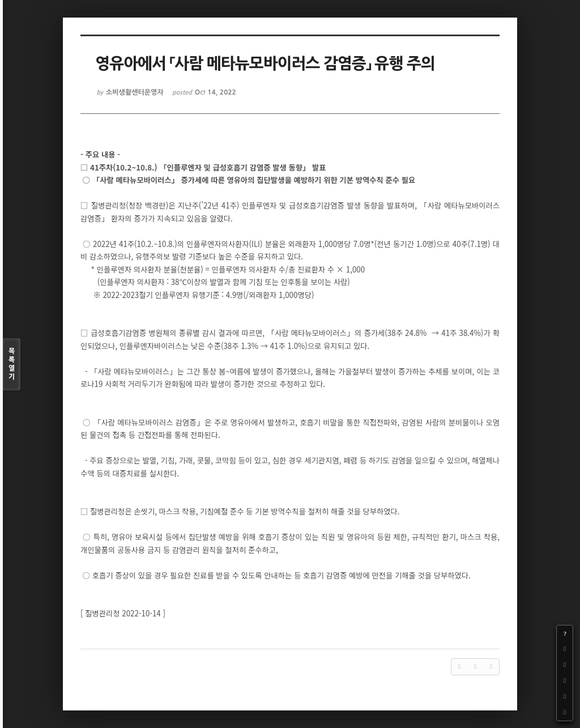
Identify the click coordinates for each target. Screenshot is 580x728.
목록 (12, 365)
